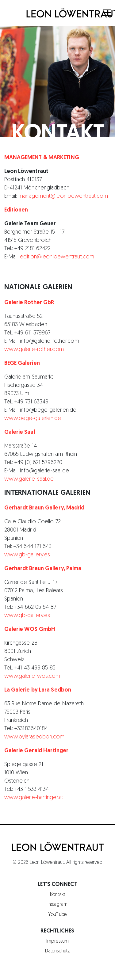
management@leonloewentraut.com (62, 196)
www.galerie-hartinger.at (34, 798)
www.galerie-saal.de (29, 479)
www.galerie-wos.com (32, 676)
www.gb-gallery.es (27, 555)
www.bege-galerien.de (33, 419)
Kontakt (57, 895)
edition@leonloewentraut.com (57, 257)
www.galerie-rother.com (34, 350)
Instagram (57, 905)
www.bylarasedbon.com (34, 737)
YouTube (57, 915)
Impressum (57, 941)
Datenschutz (57, 951)
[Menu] (107, 13)
